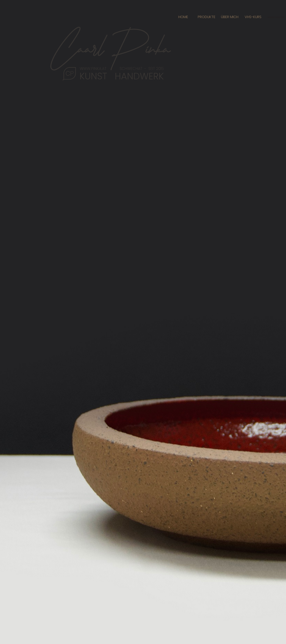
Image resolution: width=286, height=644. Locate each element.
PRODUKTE (207, 17)
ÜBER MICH (230, 17)
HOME (183, 17)
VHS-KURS (253, 17)
